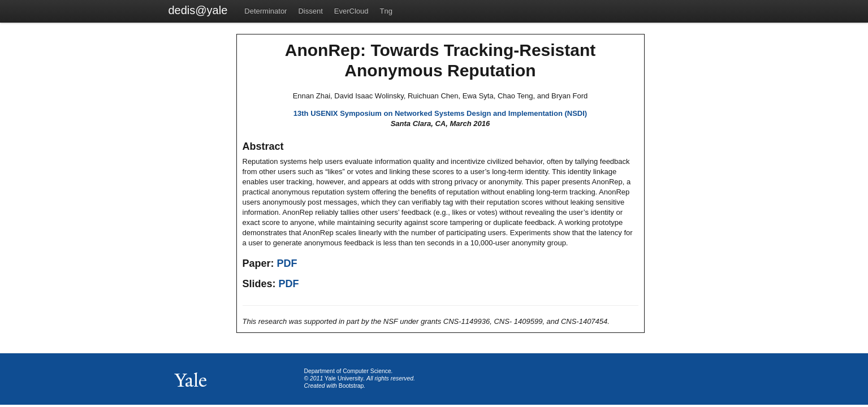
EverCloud (351, 11)
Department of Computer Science (348, 371)
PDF (287, 263)
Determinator (265, 11)
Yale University (344, 378)
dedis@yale (198, 10)
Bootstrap (351, 386)
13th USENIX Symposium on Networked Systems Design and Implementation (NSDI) (440, 113)
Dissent (310, 11)
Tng (386, 11)
